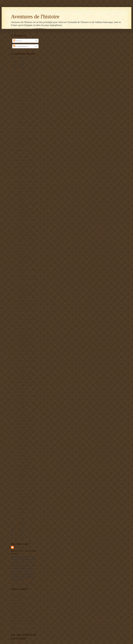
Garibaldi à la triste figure (27, 443)
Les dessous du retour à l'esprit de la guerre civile (26, 512)
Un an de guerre (23, 87)
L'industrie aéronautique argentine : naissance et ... (27, 477)
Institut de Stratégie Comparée (24, 618)
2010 (16, 57)
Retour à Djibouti (23, 465)
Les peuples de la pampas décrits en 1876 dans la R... (27, 360)
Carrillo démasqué (24, 490)
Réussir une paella (24, 90)
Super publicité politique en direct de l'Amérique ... (27, 125)
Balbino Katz (23, 547)
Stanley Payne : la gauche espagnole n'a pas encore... (27, 503)
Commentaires (20, 46)
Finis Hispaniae (23, 392)
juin (19, 64)
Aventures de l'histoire (35, 16)
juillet (19, 61)
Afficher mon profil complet (23, 583)
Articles (18, 41)
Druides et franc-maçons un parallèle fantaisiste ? (27, 310)
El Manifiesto (17, 615)
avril (19, 525)
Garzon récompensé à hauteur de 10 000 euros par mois (25, 213)
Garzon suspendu (23, 341)
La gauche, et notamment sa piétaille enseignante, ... (27, 175)
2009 (16, 531)
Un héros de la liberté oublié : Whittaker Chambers (25, 109)
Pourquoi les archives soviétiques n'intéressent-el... (25, 376)
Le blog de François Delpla (22, 620)
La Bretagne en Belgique (21, 629)
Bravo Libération (23, 266)
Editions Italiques (18, 609)
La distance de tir (23, 150)
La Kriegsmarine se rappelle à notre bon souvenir (26, 294)
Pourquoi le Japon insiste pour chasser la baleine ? (27, 279)
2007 (16, 538)
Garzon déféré (22, 388)
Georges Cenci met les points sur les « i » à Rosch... (26, 197)
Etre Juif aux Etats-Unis (26, 71)
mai (19, 68)
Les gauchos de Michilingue (23, 606)
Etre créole (21, 408)
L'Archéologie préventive (21, 612)
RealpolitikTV (17, 600)
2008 (16, 535)
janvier (20, 528)
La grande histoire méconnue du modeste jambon (27, 260)
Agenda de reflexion (19, 603)
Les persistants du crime (26, 225)
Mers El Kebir (17, 594)
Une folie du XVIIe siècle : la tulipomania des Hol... (27, 238)
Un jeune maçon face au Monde (24, 597)
